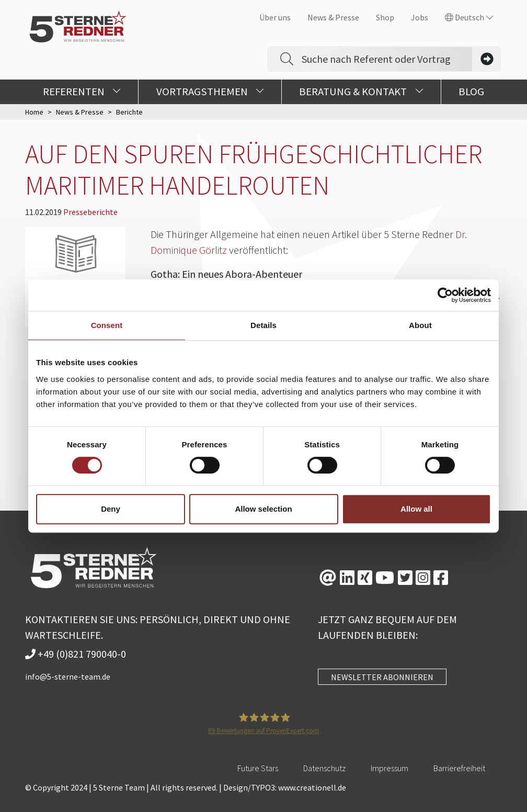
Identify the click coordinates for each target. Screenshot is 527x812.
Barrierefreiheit (459, 768)
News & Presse (333, 17)
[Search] (387, 59)
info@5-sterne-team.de (68, 676)
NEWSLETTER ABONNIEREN (382, 677)
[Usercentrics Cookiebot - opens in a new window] (445, 295)
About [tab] (420, 325)
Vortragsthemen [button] (210, 92)
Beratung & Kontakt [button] (361, 92)
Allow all (416, 509)
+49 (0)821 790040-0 (76, 654)
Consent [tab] (107, 325)
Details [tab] (263, 325)
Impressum (389, 768)
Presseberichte (90, 212)
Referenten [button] (82, 92)
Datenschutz (324, 768)
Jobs (420, 17)
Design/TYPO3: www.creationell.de (285, 787)
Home (34, 112)
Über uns (275, 17)
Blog (471, 92)
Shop (385, 17)
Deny (111, 509)
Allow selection (263, 509)
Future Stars (258, 768)
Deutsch (469, 17)
